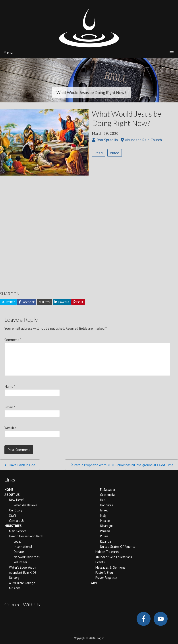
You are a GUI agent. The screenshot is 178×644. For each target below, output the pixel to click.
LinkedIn (62, 302)
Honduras (106, 505)
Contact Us (17, 521)
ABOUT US (12, 495)
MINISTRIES (13, 526)
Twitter (8, 302)
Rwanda (105, 541)
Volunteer (20, 562)
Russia (104, 536)
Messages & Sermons (110, 567)
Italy (103, 516)
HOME (9, 490)
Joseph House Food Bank (26, 536)
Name (10, 386)
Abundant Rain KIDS (23, 573)
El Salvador (108, 490)
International (23, 547)
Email (10, 407)
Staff (13, 516)
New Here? (17, 500)
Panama (105, 531)
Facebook (27, 302)
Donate (19, 552)
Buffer (44, 302)
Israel (104, 510)
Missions (15, 588)
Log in (100, 638)
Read (99, 153)
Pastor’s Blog (104, 573)
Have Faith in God (20, 465)
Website (10, 428)
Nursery (14, 578)
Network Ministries (27, 557)
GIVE (94, 583)
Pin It (78, 302)
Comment (13, 340)
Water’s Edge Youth (22, 567)
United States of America (118, 547)
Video (115, 153)
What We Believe (25, 505)
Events (100, 562)
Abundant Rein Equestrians (114, 557)
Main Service (18, 531)
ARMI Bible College (22, 583)
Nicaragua (107, 526)
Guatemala (107, 495)
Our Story (16, 510)
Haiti (103, 500)
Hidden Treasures (107, 552)
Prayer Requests (106, 578)
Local (17, 541)
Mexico (105, 521)
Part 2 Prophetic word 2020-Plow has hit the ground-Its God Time (122, 465)
